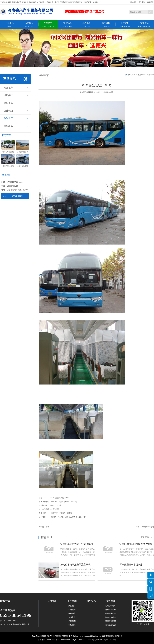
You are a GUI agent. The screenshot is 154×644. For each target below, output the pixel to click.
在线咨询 (12, 196)
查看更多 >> (146, 537)
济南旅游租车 (110, 617)
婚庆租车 (8, 126)
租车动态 (67, 24)
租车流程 (106, 24)
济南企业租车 (110, 610)
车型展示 (150, 2)
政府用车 (8, 103)
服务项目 (87, 24)
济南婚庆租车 (110, 613)
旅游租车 (8, 118)
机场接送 (8, 95)
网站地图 (133, 2)
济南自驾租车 (110, 621)
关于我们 (142, 2)
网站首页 (10, 24)
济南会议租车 (110, 606)
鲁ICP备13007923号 (108, 640)
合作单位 (144, 24)
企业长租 (8, 111)
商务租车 (8, 88)
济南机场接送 (110, 625)
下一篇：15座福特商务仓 (144, 527)
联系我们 (125, 24)
